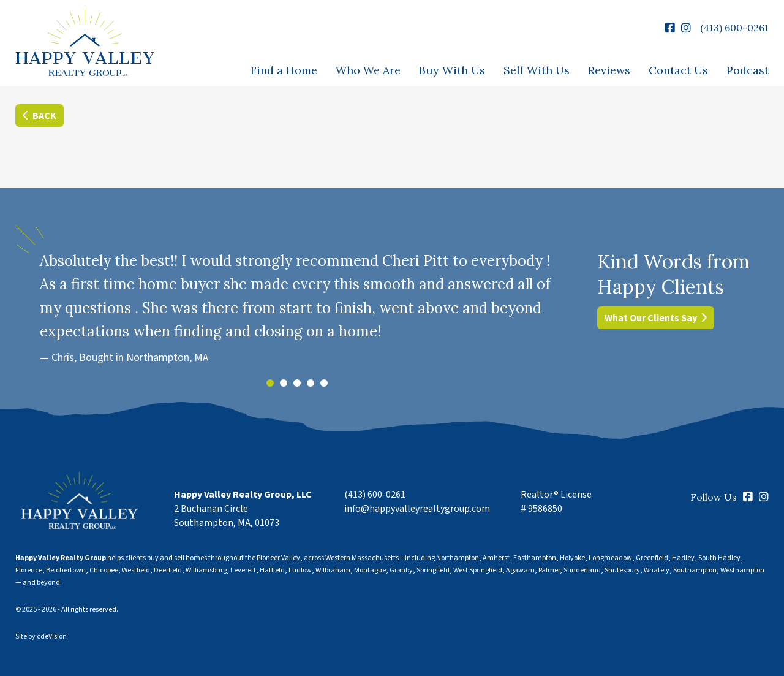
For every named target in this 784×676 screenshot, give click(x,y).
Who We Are (368, 70)
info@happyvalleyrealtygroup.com (417, 509)
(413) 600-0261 (734, 28)
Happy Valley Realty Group (85, 43)
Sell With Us (537, 70)
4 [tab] (311, 383)
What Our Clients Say (651, 318)
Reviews (609, 70)
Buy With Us (452, 70)
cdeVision (52, 636)
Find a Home (284, 70)
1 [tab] (270, 383)
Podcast (748, 70)
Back (44, 116)
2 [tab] (284, 383)
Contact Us (678, 70)
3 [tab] (297, 383)
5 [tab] (324, 383)
